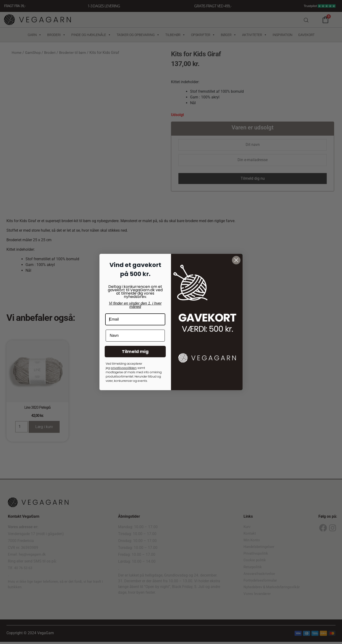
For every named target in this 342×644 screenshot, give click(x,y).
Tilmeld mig (135, 351)
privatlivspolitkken (124, 368)
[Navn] (135, 336)
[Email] (135, 319)
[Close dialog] (236, 260)
